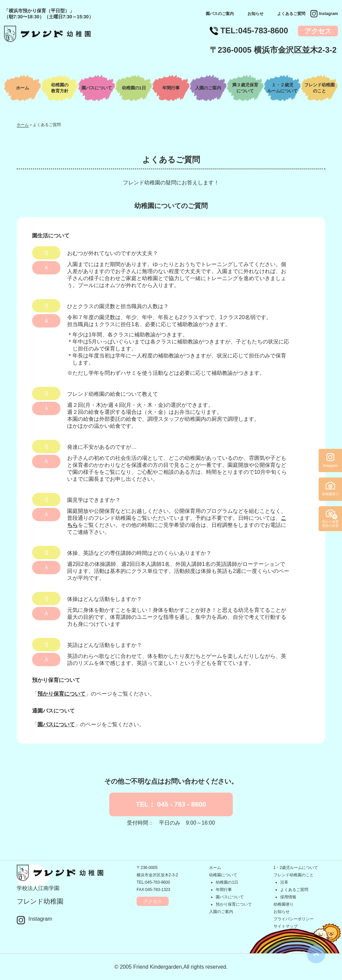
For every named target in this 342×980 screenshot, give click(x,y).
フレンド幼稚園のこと (294, 875)
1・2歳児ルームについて (296, 868)
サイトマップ (286, 926)
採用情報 (288, 897)
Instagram (328, 14)
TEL (254, 31)
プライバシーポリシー (294, 919)
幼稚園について (223, 875)
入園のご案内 (208, 88)
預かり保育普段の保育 (330, 524)
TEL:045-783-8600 (153, 882)
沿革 (284, 882)
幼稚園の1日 (134, 88)
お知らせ (255, 14)
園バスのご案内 (220, 14)
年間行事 (171, 88)
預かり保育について (61, 694)
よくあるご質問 (291, 14)
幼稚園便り (284, 904)
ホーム (23, 88)
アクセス (318, 31)
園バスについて (97, 88)
